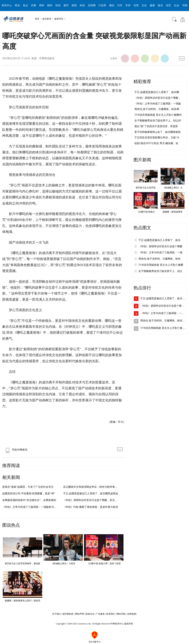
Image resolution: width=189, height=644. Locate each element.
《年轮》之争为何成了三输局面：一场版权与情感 (31, 507)
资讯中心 (7, 5)
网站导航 (121, 614)
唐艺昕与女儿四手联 (146, 188)
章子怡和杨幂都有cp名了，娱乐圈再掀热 (158, 132)
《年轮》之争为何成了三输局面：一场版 (158, 104)
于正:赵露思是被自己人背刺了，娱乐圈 (157, 92)
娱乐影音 (47, 19)
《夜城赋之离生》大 (173, 188)
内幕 (34, 5)
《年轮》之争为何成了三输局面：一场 (160, 253)
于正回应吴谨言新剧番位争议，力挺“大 (157, 138)
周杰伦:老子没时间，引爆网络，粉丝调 (157, 109)
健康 (152, 5)
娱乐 (160, 5)
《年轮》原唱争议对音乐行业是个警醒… (164, 306)
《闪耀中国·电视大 (146, 212)
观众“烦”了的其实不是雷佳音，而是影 (156, 126)
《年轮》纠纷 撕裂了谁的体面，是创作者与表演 (91, 507)
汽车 (120, 5)
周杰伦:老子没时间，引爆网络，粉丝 (159, 259)
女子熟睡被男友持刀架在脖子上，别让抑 (158, 121)
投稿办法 (90, 614)
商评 (42, 5)
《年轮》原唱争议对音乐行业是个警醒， (158, 98)
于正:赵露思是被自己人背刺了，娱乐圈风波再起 (91, 494)
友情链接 (132, 614)
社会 (177, 5)
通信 (112, 5)
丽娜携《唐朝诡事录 (173, 212)
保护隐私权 (68, 614)
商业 (17, 5)
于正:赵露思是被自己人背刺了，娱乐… (163, 298)
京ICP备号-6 (95, 642)
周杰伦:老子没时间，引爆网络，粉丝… (163, 321)
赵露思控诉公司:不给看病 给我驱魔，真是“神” (29, 494)
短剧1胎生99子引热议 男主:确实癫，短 (156, 143)
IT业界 (102, 5)
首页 (37, 19)
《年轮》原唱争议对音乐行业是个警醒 (160, 246)
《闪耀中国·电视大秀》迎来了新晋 (104, 564)
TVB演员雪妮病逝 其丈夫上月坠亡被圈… (164, 328)
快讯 (58, 5)
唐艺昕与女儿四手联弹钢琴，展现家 (23, 564)
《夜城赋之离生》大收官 (63, 564)
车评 (128, 5)
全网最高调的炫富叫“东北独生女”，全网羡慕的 (29, 500)
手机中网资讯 (16, 450)
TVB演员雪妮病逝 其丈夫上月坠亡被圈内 (158, 115)
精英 (74, 5)
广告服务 (100, 614)
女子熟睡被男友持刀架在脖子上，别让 (160, 271)
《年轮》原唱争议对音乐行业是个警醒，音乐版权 (92, 500)
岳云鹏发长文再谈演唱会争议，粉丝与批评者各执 (92, 487)
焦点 (25, 5)
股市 (66, 5)
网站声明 (80, 614)
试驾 (136, 5)
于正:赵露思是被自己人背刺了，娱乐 (159, 240)
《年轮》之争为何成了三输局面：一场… (164, 313)
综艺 (169, 5)
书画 (185, 5)
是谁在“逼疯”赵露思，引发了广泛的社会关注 (28, 487)
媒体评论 (59, 19)
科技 (82, 5)
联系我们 (111, 614)
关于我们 (56, 614)
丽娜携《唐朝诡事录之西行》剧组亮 (23, 601)
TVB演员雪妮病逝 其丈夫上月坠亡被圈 (161, 265)
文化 (144, 5)
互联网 (92, 5)
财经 (50, 5)
